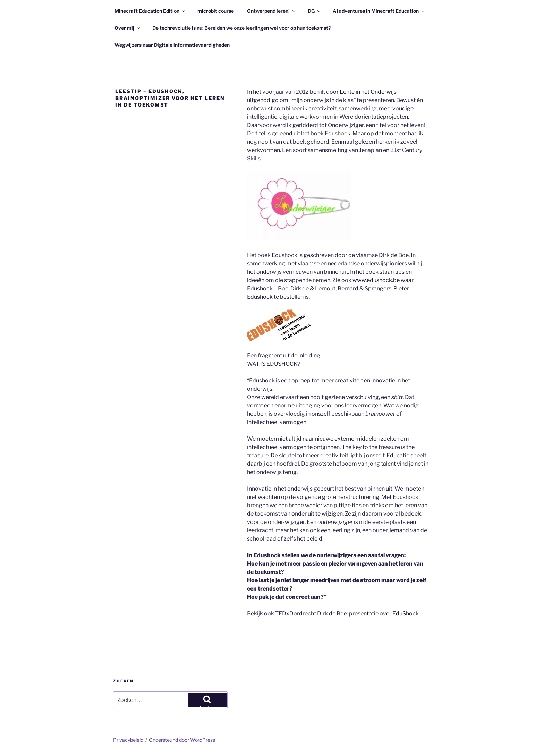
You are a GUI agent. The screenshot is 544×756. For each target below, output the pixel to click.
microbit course (216, 11)
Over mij (128, 28)
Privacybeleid (128, 740)
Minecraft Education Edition (150, 11)
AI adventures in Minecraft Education (379, 11)
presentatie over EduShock (384, 614)
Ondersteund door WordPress (182, 740)
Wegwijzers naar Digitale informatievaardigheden (172, 45)
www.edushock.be (377, 280)
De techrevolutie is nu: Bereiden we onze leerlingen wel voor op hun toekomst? (241, 28)
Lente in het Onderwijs (368, 92)
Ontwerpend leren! (272, 11)
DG (314, 11)
